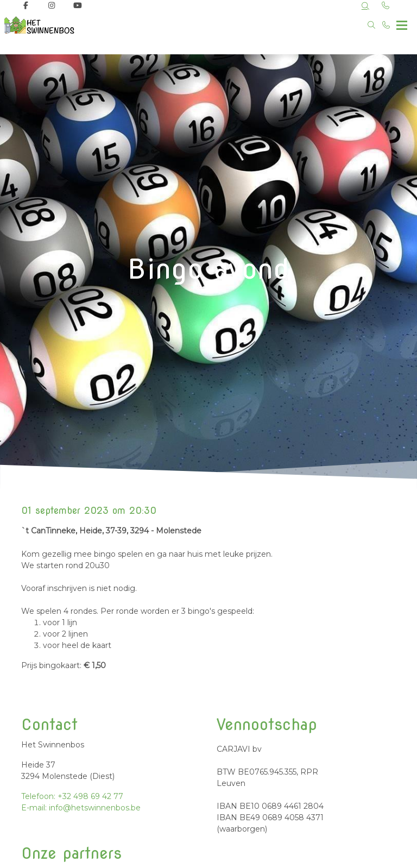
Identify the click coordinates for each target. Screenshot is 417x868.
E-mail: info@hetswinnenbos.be (81, 808)
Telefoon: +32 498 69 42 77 (72, 796)
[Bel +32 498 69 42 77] (387, 25)
